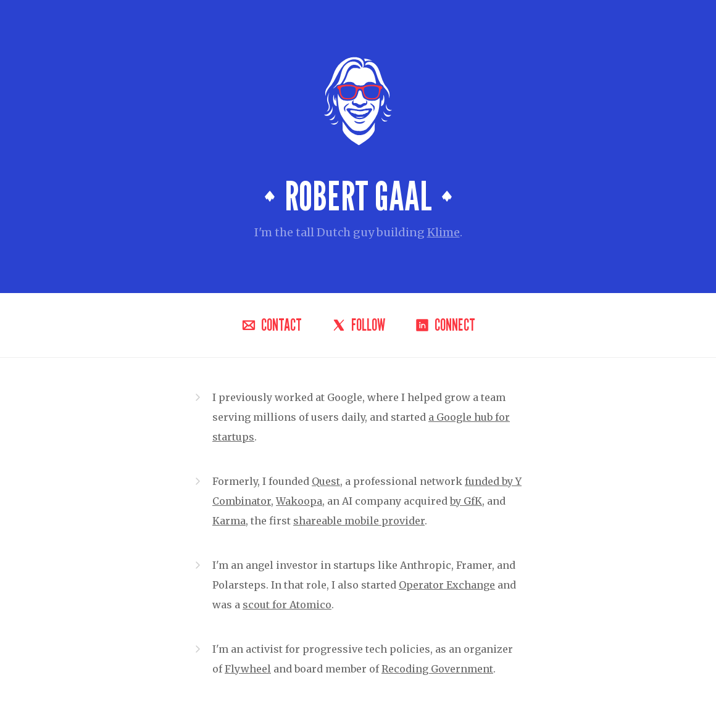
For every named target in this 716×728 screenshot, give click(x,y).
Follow (358, 325)
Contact (272, 325)
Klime (443, 232)
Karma (229, 521)
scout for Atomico (287, 605)
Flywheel (248, 669)
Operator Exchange (447, 585)
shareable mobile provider (359, 521)
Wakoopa (299, 501)
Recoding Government (437, 669)
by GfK (466, 501)
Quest (326, 481)
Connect (445, 325)
